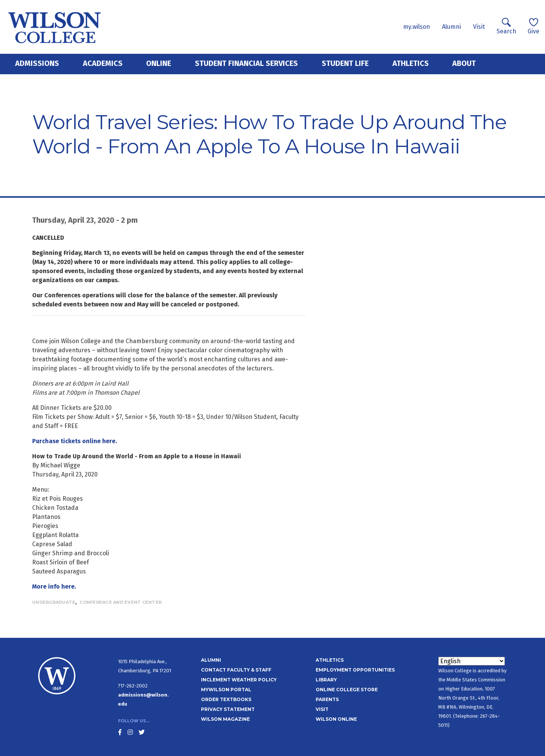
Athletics (411, 63)
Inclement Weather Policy (239, 680)
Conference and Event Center (121, 602)
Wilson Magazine (225, 719)
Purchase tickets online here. (75, 441)
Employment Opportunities (355, 670)
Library (326, 680)
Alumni (452, 27)
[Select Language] (472, 661)
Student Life (345, 63)
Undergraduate (54, 602)
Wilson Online (336, 719)
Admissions (37, 63)
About (464, 63)
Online (159, 63)
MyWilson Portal (226, 690)
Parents (327, 699)
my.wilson (417, 27)
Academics (103, 63)
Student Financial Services (246, 63)
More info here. (54, 587)
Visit (479, 27)
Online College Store (347, 690)
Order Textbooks (226, 699)
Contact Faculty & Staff (236, 670)
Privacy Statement (228, 709)
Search (506, 26)
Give (533, 26)
